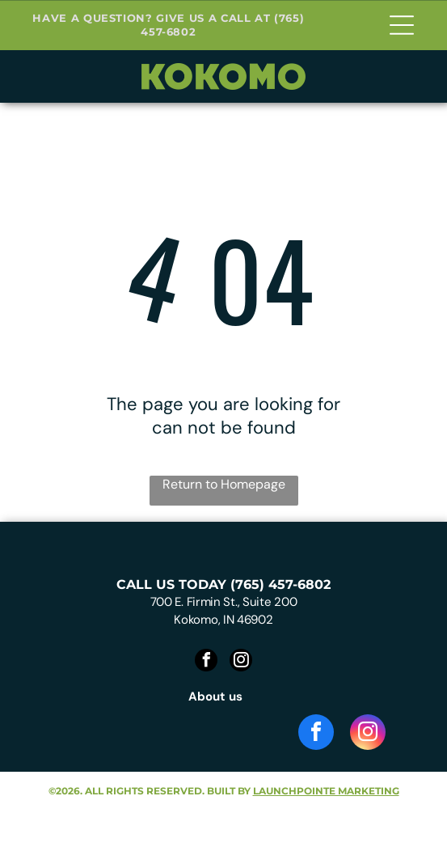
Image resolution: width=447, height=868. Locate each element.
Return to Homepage (224, 484)
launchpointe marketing (326, 791)
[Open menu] (402, 25)
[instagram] (241, 662)
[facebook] (206, 662)
